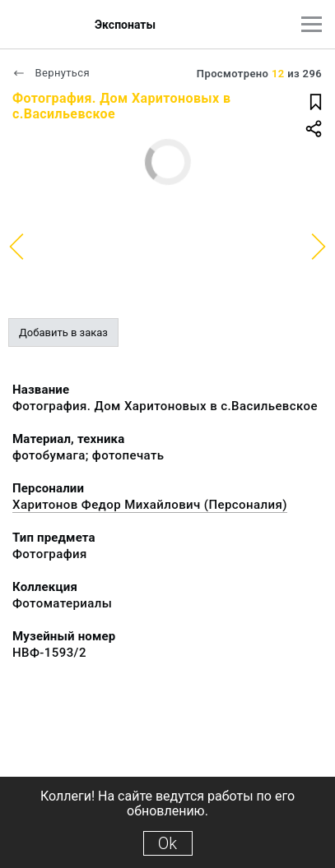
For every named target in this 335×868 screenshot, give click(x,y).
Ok (167, 843)
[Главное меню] (312, 24)
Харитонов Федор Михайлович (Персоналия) (150, 505)
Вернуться (51, 73)
